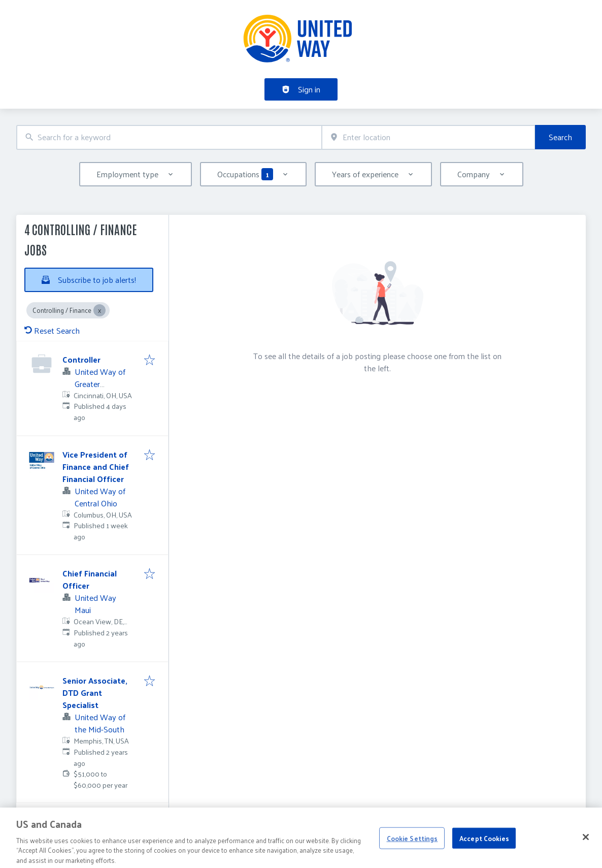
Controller (81, 359)
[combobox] (169, 137)
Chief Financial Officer (90, 579)
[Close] (586, 847)
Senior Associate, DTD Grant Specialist (95, 693)
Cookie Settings (412, 848)
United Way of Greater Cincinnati (100, 384)
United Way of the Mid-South (100, 723)
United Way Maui (95, 604)
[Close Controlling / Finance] (99, 310)
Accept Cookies (484, 848)
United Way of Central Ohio (100, 497)
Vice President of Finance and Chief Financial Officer (96, 467)
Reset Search (52, 330)
